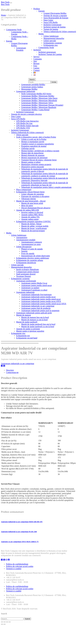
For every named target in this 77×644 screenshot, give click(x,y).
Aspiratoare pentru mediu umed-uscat (36, 285)
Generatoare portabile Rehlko (33, 85)
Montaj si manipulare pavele (33, 142)
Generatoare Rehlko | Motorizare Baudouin (39, 107)
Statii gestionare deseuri (26, 274)
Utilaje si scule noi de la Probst (34, 139)
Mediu (41, 34)
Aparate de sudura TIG (30, 217)
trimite (54, 82)
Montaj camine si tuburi (31, 162)
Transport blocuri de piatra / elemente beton (39, 160)
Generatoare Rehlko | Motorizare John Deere (39, 98)
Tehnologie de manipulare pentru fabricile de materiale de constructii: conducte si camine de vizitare (45, 175)
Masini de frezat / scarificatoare (34, 228)
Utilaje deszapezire (24, 247)
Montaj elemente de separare (33, 155)
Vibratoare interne (29, 199)
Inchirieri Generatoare (53, 25)
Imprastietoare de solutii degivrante (36, 256)
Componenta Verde (46, 47)
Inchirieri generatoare (47, 52)
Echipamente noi (23, 336)
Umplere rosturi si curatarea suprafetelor (38, 144)
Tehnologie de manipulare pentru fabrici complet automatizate (46, 187)
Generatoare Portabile (21, 49)
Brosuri (36, 63)
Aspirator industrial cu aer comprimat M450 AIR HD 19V (22, 522)
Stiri (35, 61)
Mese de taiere (27, 206)
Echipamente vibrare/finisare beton (30, 192)
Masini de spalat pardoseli (27, 322)
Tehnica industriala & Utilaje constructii (60, 32)
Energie (42, 11)
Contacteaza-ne (12, 372)
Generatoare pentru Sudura (32, 87)
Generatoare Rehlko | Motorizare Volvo (37, 103)
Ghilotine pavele (28, 148)
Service (36, 57)
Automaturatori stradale (26, 240)
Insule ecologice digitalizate (27, 269)
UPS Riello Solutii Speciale (27, 126)
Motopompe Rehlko (29, 89)
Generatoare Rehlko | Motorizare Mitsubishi (39, 101)
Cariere (36, 68)
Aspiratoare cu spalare (30, 288)
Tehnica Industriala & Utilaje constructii (27, 132)
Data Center (48, 20)
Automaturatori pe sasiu (31, 244)
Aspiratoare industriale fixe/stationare (36, 295)
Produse (37, 9)
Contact (37, 70)
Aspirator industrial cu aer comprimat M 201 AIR (19, 532)
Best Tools (5, 2)
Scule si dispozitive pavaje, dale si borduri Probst (36, 137)
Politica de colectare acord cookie (20, 566)
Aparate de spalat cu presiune (28, 329)
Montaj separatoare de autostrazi (34, 158)
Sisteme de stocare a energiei (55, 16)
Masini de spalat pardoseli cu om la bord (38, 327)
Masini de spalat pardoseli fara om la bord (38, 324)
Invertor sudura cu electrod (32, 212)
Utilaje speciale (50, 41)
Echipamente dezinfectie (26, 263)
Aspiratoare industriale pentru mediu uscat (38, 297)
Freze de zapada (28, 253)
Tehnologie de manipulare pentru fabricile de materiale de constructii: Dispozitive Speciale (45, 179)
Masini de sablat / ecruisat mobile (35, 226)
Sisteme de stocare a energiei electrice (27, 114)
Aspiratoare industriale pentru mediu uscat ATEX (41, 301)
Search (32, 79)
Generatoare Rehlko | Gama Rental (35, 110)
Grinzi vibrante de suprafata (33, 194)
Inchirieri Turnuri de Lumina (50, 54)
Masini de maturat (23, 315)
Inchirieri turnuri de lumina (55, 27)
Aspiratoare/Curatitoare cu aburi (34, 290)
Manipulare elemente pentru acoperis (36, 164)
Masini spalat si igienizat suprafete (30, 331)
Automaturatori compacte (32, 242)
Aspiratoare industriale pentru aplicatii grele (34, 313)
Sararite (24, 251)
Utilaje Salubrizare (51, 36)
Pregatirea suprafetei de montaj (34, 146)
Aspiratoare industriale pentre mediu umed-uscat (41, 299)
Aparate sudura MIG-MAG (32, 215)
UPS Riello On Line (24, 123)
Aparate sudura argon (30, 219)
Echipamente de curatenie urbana (30, 260)
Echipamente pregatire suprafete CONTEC (34, 221)
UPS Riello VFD (23, 128)
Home (3, 15)
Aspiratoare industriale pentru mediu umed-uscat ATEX (44, 304)
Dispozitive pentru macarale (33, 167)
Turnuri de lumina (51, 29)
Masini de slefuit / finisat (31, 224)
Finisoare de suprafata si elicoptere (35, 196)
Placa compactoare (24, 190)
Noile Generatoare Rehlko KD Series (36, 94)
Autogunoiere (22, 237)
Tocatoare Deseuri (24, 276)
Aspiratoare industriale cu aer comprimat (38, 306)
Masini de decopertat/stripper (33, 231)
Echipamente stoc (51, 45)
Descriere (10, 370)
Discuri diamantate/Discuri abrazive (36, 208)
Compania (38, 59)
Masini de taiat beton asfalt (32, 203)
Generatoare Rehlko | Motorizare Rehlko (38, 96)
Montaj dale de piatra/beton (32, 153)
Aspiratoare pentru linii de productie (36, 308)
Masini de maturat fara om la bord (35, 317)
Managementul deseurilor (54, 38)
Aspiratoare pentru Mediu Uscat (34, 283)
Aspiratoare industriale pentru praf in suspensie (40, 311)
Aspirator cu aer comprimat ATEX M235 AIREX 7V (20, 542)
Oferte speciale (22, 135)
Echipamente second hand (27, 338)
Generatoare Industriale (26, 91)
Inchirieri (37, 50)
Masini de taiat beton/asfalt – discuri (31, 201)
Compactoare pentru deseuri (28, 272)
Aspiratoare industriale (25, 292)
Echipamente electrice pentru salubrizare (33, 258)
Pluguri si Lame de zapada (32, 249)
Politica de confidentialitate (17, 564)
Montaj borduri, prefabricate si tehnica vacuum (40, 151)
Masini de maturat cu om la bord (34, 320)
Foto (35, 66)
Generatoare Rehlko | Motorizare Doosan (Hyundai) (42, 105)
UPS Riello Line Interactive (27, 121)
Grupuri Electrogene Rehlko (55, 13)
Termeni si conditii (14, 569)
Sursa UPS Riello (51, 22)
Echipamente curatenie (53, 43)
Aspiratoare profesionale (26, 281)
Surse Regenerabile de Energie (56, 18)
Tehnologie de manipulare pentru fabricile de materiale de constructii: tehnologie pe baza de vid (45, 184)
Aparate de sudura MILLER (28, 210)
